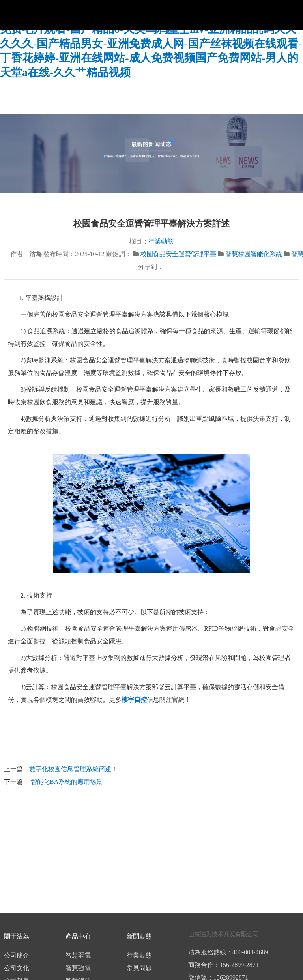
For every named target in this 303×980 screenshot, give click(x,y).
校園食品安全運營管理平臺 (178, 254)
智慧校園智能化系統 (254, 254)
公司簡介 (17, 955)
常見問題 (139, 968)
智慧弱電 (78, 955)
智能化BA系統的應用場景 (66, 782)
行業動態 (161, 241)
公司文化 (17, 968)
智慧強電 (78, 968)
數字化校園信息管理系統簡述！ (73, 769)
